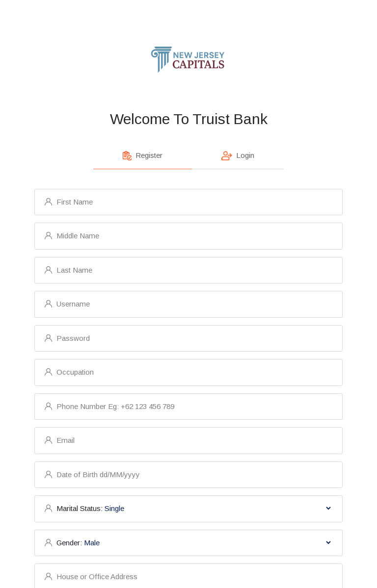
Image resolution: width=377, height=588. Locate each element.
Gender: (69, 543)
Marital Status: (80, 508)
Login (238, 156)
